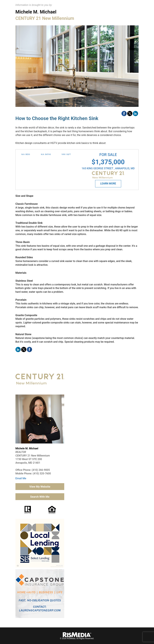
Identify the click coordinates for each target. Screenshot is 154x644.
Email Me (21, 478)
